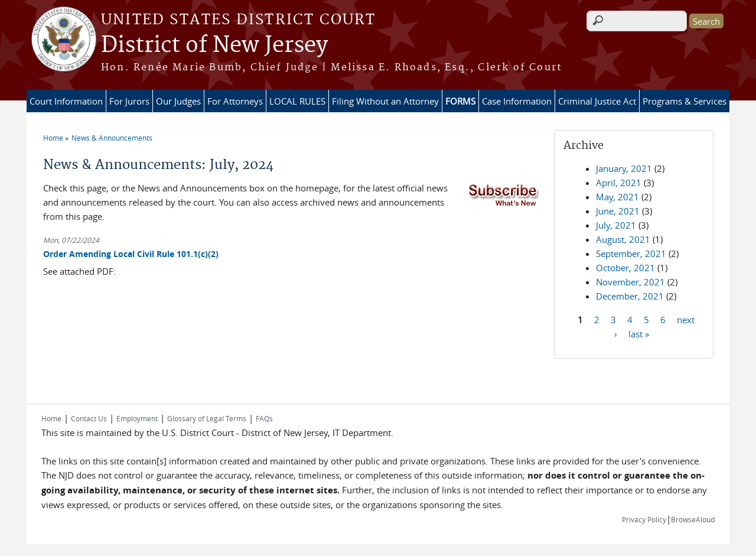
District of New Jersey (214, 45)
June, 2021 (618, 211)
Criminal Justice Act (597, 101)
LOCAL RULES (297, 101)
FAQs (264, 418)
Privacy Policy (644, 519)
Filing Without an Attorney (385, 101)
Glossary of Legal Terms (207, 418)
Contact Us (89, 418)
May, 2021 (617, 197)
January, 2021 (624, 168)
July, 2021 (616, 225)
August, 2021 (623, 239)
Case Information (517, 101)
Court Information (66, 101)
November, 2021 (630, 282)
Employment (137, 418)
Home (53, 138)
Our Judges (178, 101)
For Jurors (129, 101)
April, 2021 (619, 183)
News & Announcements (112, 138)
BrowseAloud (693, 519)
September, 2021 (631, 253)
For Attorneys (235, 101)
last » (639, 333)
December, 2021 (630, 296)
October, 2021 (625, 268)
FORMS (460, 101)
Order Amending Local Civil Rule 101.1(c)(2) (131, 254)
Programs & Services (685, 101)
